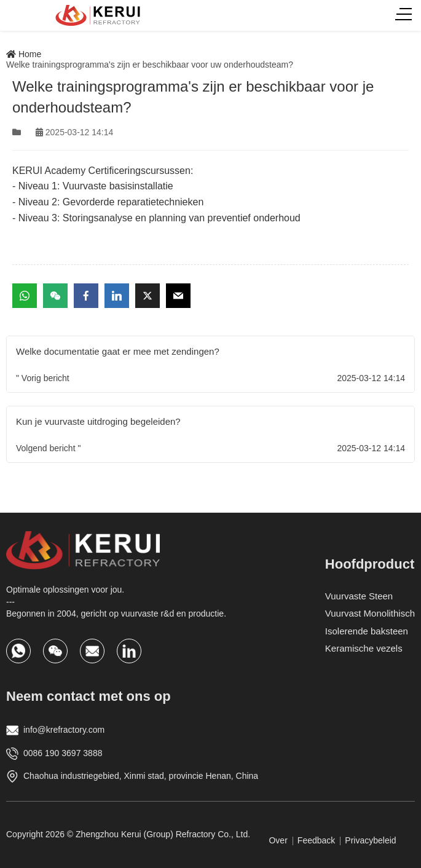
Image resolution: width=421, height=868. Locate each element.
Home (24, 54)
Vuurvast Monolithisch (370, 613)
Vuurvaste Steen (359, 596)
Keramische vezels (364, 648)
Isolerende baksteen (367, 631)
